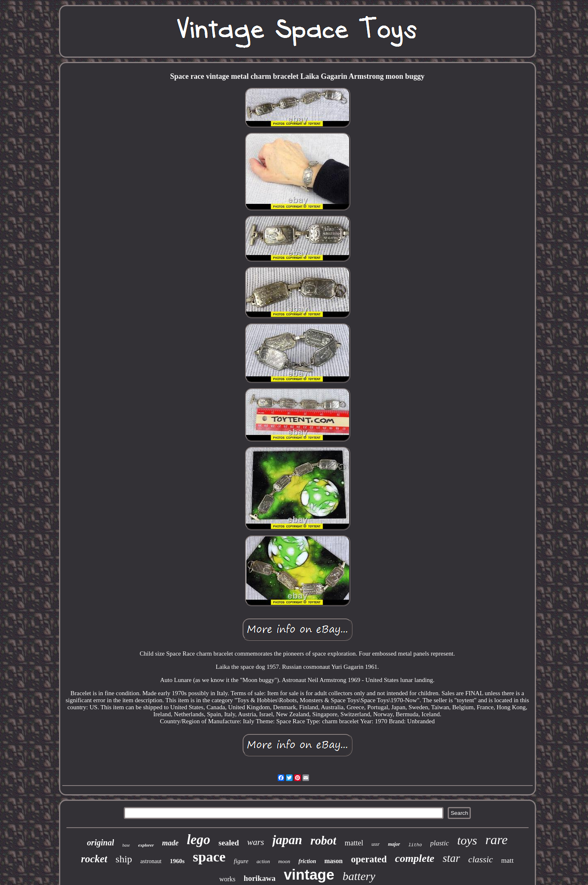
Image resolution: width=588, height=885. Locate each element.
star (451, 858)
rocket (94, 859)
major (394, 844)
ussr (375, 844)
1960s (177, 861)
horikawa (260, 878)
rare (496, 840)
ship (124, 859)
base (126, 845)
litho (415, 845)
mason (333, 861)
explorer (146, 845)
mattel (354, 843)
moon (284, 861)
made (170, 843)
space (209, 857)
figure (241, 861)
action (263, 861)
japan (287, 840)
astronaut (151, 861)
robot (323, 840)
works (227, 879)
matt (508, 860)
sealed (229, 843)
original (101, 843)
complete (414, 858)
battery (359, 876)
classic (481, 859)
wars (256, 842)
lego (199, 840)
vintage (309, 874)
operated (369, 859)
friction (307, 861)
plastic (440, 843)
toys (467, 840)
